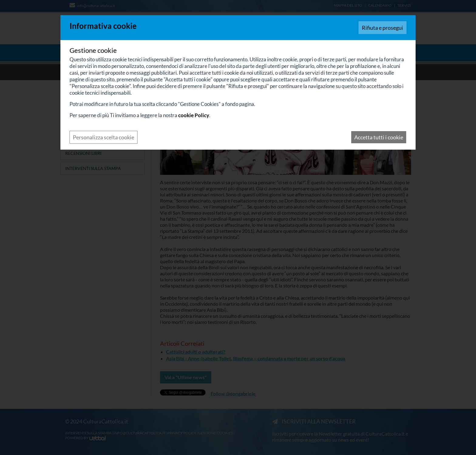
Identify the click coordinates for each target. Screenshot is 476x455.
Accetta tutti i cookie (379, 137)
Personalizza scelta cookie (104, 137)
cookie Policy (194, 115)
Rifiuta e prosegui (382, 28)
